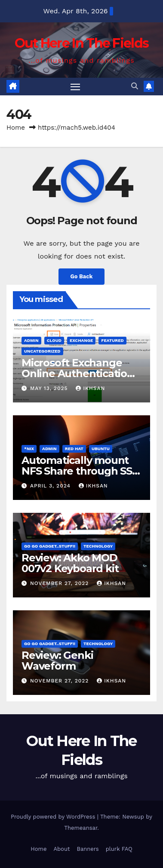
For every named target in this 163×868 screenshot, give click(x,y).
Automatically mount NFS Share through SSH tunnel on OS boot (81, 471)
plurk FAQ (119, 849)
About (62, 849)
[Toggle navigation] (75, 87)
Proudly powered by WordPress (54, 817)
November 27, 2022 (60, 583)
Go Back (82, 276)
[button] (135, 86)
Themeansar (81, 828)
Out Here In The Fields (82, 43)
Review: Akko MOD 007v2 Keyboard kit (70, 563)
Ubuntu (101, 449)
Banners (88, 849)
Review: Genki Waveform (57, 661)
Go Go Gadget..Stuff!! (50, 546)
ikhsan (90, 388)
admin (31, 340)
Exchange (81, 340)
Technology (98, 546)
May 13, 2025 (50, 388)
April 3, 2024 (51, 486)
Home (16, 128)
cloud (54, 340)
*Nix (29, 449)
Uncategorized (42, 351)
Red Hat (74, 449)
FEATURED (112, 340)
